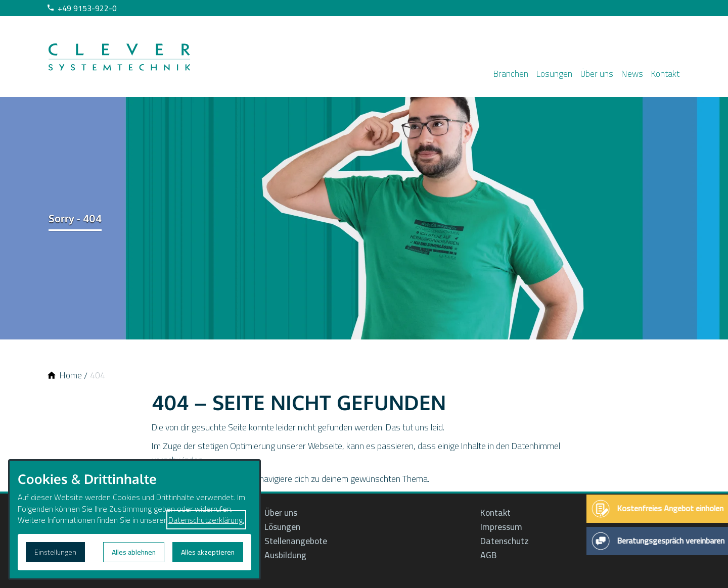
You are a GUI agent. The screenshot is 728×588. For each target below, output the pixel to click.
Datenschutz (505, 541)
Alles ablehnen (134, 552)
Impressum (502, 527)
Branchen (491, 71)
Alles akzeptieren (208, 552)
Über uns (585, 71)
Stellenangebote (296, 541)
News (624, 71)
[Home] (71, 375)
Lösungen (538, 71)
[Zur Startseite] (119, 57)
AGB (488, 555)
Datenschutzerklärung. (206, 520)
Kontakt (661, 71)
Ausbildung (285, 555)
